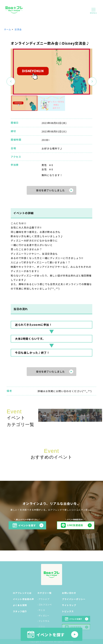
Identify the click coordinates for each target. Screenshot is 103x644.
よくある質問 (20, 605)
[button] (92, 81)
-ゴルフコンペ (45, 605)
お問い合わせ (69, 593)
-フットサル (43, 621)
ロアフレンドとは (22, 593)
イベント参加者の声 (23, 599)
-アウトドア (43, 599)
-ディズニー (43, 616)
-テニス (41, 610)
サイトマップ (69, 605)
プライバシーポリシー (74, 599)
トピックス (68, 611)
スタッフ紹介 (20, 611)
